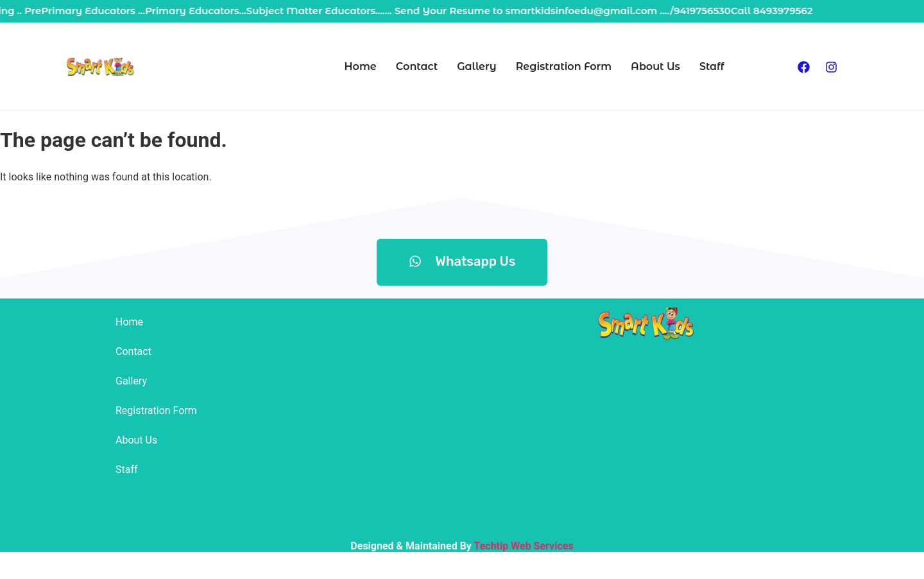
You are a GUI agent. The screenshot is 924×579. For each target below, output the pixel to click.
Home (361, 66)
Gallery (476, 66)
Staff (712, 66)
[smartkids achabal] (645, 436)
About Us (655, 66)
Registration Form (564, 66)
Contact (417, 66)
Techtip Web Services (523, 546)
